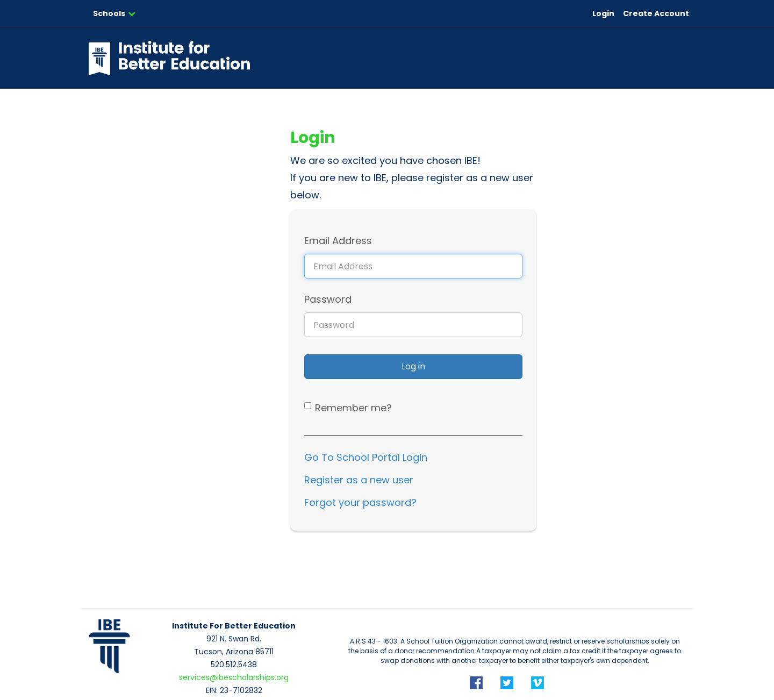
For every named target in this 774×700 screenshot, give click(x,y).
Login (603, 13)
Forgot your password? (360, 502)
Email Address (338, 241)
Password (328, 299)
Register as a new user (359, 480)
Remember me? (353, 408)
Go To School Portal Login (366, 457)
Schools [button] (114, 13)
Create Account (656, 13)
